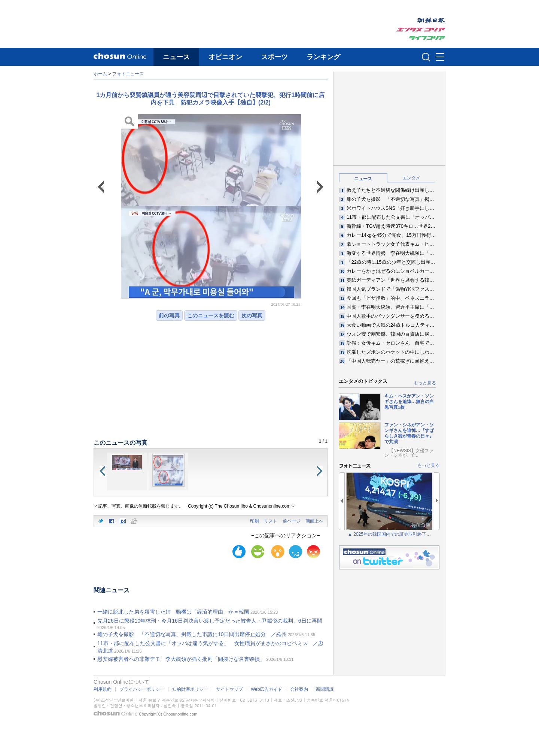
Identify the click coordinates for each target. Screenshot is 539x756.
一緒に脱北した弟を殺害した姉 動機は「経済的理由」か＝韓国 (173, 612)
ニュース (176, 57)
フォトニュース (128, 74)
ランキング (323, 57)
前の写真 (169, 315)
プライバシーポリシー (142, 689)
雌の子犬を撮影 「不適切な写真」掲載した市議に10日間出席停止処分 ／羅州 (192, 634)
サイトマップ (229, 689)
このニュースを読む (211, 315)
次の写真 (252, 315)
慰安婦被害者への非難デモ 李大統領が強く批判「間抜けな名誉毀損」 (181, 659)
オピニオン (225, 57)
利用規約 (103, 689)
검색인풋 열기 (426, 57)
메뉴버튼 (440, 57)
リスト (271, 521)
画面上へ (314, 521)
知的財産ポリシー (190, 689)
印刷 (255, 521)
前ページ (292, 521)
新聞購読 (325, 689)
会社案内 (299, 689)
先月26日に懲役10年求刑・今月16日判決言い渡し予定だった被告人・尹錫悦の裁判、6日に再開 (210, 621)
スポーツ (274, 57)
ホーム (100, 74)
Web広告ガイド (267, 689)
